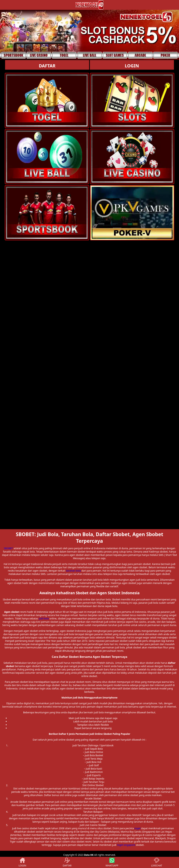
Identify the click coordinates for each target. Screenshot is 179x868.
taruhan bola (74, 571)
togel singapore (126, 845)
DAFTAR (47, 66)
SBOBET (8, 548)
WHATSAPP (112, 862)
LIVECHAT (157, 862)
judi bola (44, 618)
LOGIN (132, 66)
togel (138, 828)
